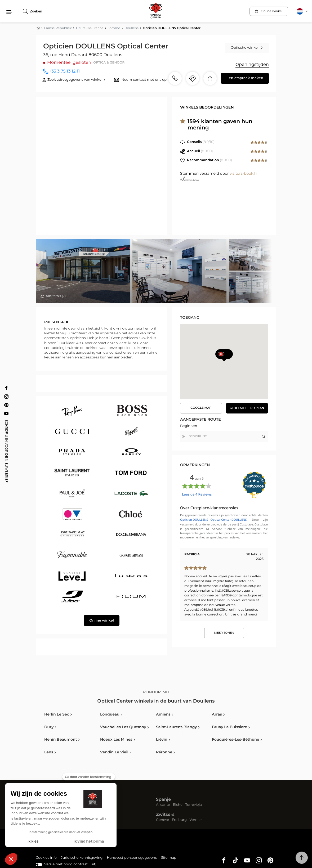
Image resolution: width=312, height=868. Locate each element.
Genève (162, 820)
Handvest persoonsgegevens (132, 858)
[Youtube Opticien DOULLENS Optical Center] (6, 413)
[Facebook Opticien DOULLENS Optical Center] (6, 388)
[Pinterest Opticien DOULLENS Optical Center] (6, 405)
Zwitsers (165, 815)
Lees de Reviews (197, 494)
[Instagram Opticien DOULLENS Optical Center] (6, 396)
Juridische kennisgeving (82, 858)
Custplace (246, 525)
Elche (178, 805)
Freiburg (179, 820)
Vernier (196, 820)
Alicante (163, 805)
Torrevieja (194, 805)
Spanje (163, 800)
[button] (9, 11)
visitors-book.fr (243, 174)
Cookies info (46, 858)
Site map (169, 858)
